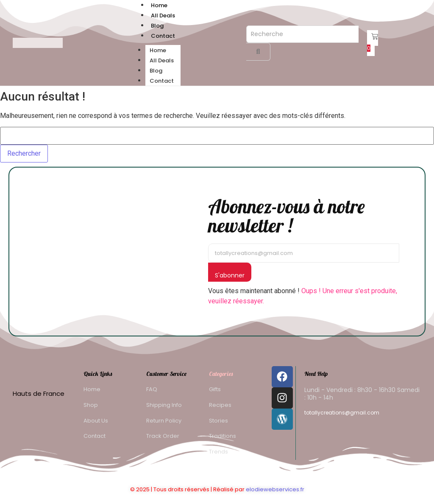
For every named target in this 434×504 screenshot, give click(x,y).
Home (159, 5)
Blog (157, 26)
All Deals (163, 15)
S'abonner (230, 275)
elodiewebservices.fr (275, 489)
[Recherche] (302, 34)
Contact (163, 36)
